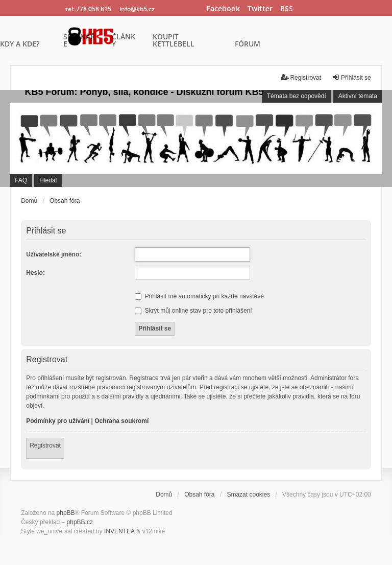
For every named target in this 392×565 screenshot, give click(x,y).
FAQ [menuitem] (21, 180)
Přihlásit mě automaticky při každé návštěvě (199, 296)
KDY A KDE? (20, 44)
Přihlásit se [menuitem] (351, 77)
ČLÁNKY (124, 41)
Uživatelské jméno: (54, 254)
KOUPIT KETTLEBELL (174, 41)
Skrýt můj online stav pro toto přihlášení (193, 311)
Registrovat (45, 445)
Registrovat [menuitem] (301, 77)
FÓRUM (248, 44)
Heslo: (35, 273)
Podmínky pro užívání (58, 421)
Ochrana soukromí (121, 421)
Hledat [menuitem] (48, 180)
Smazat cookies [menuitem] (248, 495)
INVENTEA (119, 531)
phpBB (66, 513)
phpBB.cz (80, 522)
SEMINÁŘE (79, 41)
